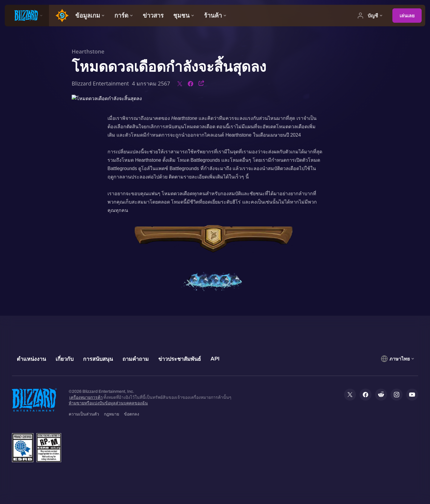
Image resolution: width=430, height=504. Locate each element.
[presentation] (27, 16)
